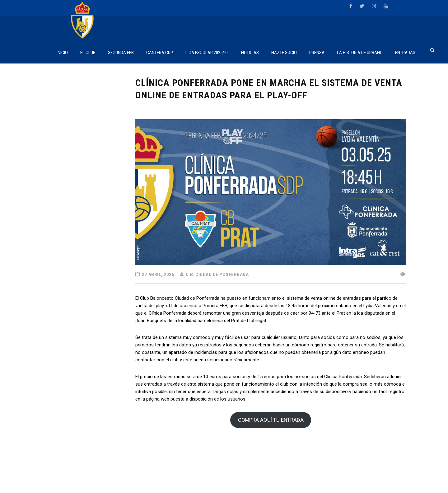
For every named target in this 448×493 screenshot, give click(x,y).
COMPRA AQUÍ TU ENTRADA (271, 420)
